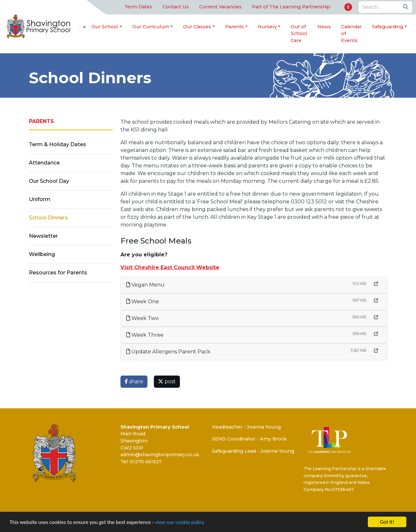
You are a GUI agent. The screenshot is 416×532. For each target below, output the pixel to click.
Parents (235, 27)
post (167, 381)
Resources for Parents (58, 273)
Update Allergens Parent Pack (168, 352)
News (324, 27)
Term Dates (138, 7)
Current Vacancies (220, 7)
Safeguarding (388, 27)
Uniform (40, 199)
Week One (143, 301)
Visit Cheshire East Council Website (170, 267)
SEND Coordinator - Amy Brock (249, 439)
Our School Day (49, 181)
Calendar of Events (351, 34)
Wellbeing (42, 254)
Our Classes (197, 27)
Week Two (142, 318)
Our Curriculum (151, 27)
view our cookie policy (180, 522)
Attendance (44, 163)
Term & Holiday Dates (58, 144)
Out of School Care (299, 34)
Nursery (267, 27)
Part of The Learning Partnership (291, 7)
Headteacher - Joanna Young (246, 427)
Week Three (145, 335)
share (134, 381)
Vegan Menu (145, 285)
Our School (105, 27)
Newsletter (43, 236)
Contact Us (176, 7)
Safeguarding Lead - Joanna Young (253, 451)
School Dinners (48, 218)
